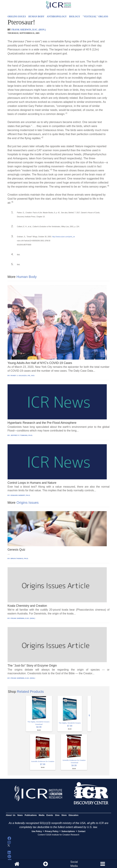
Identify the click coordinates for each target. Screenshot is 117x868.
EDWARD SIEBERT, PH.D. (20, 495)
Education (73, 815)
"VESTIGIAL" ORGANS (95, 17)
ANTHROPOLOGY (57, 17)
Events (50, 815)
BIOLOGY (75, 17)
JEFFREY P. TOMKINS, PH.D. (22, 435)
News (20, 815)
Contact (82, 831)
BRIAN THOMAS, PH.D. (19, 558)
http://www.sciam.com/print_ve (63, 237)
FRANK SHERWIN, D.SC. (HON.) (29, 30)
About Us (11, 815)
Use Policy (37, 831)
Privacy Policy (52, 831)
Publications (31, 815)
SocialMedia (74, 864)
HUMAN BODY (36, 17)
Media (42, 815)
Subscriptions (68, 831)
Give (57, 815)
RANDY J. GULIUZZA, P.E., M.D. (23, 375)
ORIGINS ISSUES (17, 17)
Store (64, 815)
